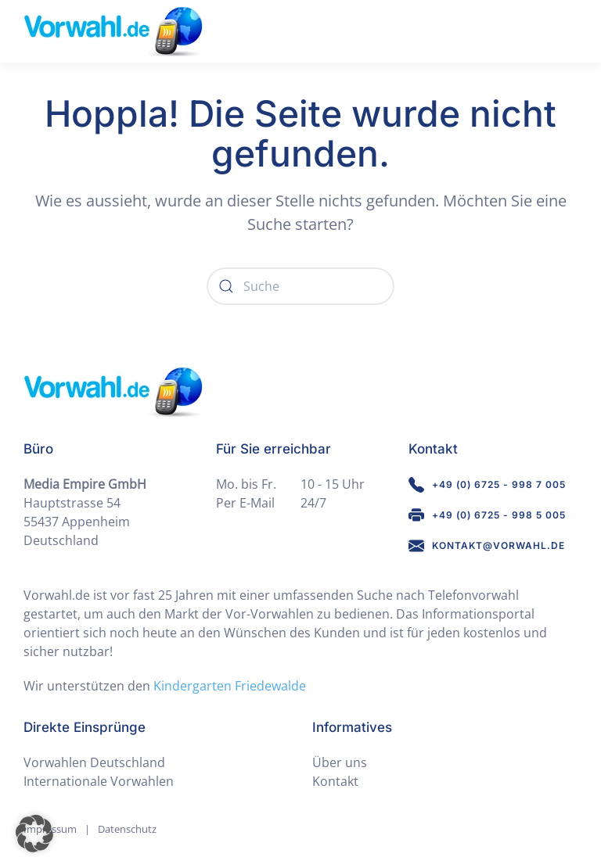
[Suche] (300, 286)
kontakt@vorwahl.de (487, 546)
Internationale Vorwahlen (99, 781)
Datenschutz (127, 829)
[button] (34, 834)
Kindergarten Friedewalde (230, 686)
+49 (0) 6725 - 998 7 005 (487, 485)
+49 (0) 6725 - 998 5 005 (487, 515)
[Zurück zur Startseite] (113, 31)
